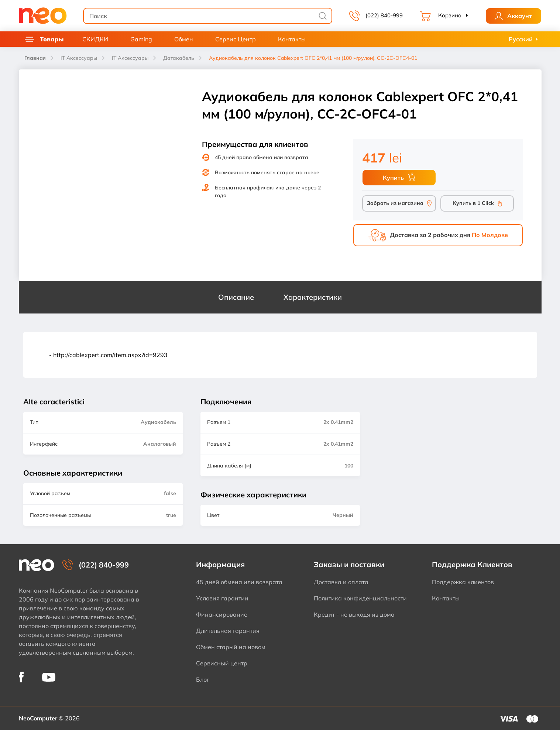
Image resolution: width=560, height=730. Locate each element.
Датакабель (179, 58)
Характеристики (313, 297)
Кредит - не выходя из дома (354, 614)
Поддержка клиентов (463, 582)
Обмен (184, 39)
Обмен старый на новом (231, 647)
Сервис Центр (236, 39)
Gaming (141, 39)
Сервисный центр (222, 663)
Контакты (292, 39)
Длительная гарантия (228, 631)
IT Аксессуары (79, 58)
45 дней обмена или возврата (239, 582)
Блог (203, 679)
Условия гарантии (222, 598)
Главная (35, 58)
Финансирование (222, 614)
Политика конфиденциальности (360, 598)
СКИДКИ (95, 39)
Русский (521, 39)
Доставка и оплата (341, 582)
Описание (236, 297)
